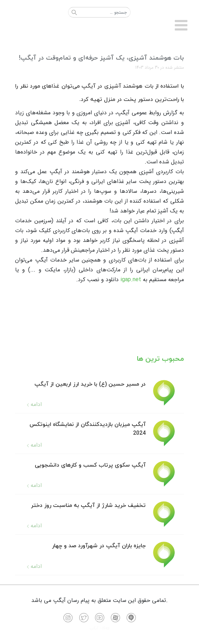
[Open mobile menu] (181, 26)
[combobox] (99, 12)
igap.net (131, 280)
